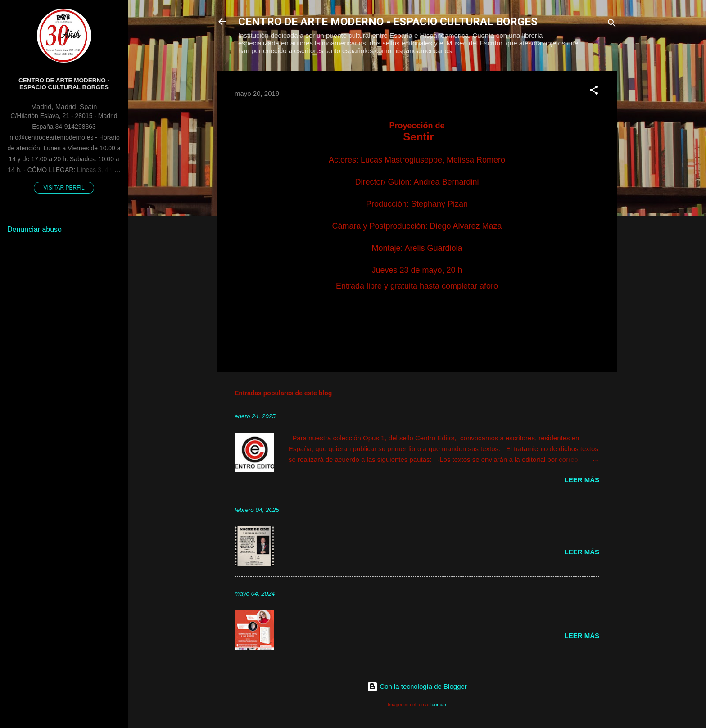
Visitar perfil (64, 188)
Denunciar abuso (34, 229)
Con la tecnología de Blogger (417, 686)
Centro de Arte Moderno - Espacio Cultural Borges (64, 84)
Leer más (582, 480)
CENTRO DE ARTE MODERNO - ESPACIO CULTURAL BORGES (388, 22)
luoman (438, 705)
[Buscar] (612, 25)
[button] (594, 92)
